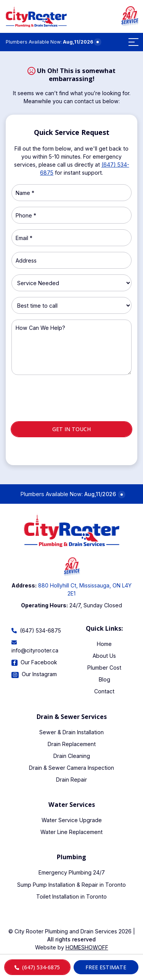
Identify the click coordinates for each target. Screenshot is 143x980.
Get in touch (71, 429)
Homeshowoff (87, 947)
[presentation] (72, 401)
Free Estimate (106, 967)
